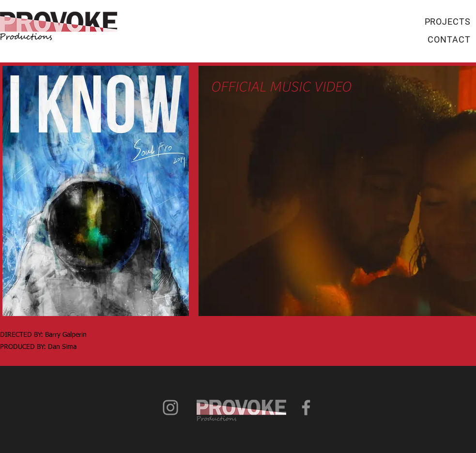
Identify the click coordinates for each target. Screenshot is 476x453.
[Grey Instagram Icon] (170, 408)
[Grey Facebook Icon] (306, 408)
